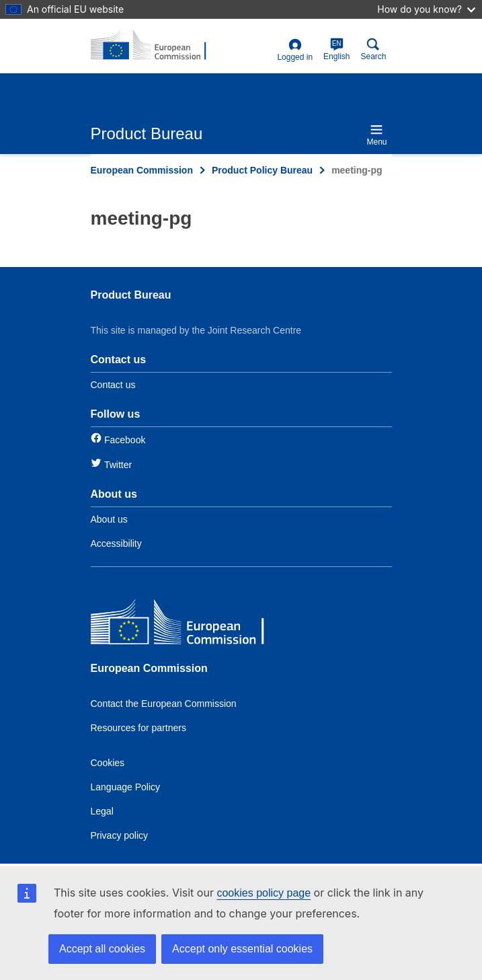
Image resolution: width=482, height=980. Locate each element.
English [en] (336, 49)
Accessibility (116, 543)
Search (373, 49)
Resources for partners (138, 728)
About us (109, 519)
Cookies (108, 763)
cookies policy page (264, 893)
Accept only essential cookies (242, 949)
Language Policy (126, 787)
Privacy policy (120, 835)
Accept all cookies (102, 949)
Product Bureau (131, 295)
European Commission (142, 170)
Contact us (113, 385)
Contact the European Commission (164, 704)
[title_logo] (156, 46)
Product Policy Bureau (262, 170)
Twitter (118, 465)
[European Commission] (188, 625)
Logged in (295, 50)
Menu (376, 135)
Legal (102, 811)
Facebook (125, 440)
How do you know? (426, 9)
